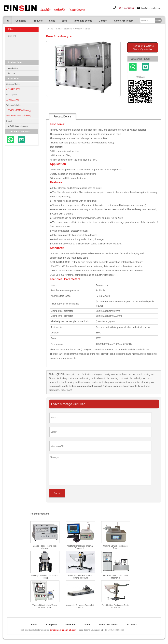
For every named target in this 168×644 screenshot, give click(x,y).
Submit (57, 493)
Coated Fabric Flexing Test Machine (45, 547)
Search (158, 21)
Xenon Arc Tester (123, 21)
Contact (103, 21)
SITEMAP (132, 625)
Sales (52, 21)
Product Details (63, 117)
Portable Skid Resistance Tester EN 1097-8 (115, 606)
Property (12, 73)
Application (13, 68)
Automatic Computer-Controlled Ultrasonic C (80, 606)
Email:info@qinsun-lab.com (63, 630)
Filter (87, 29)
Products (38, 21)
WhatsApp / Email (140, 59)
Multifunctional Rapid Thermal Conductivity (80, 547)
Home (59, 29)
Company (21, 21)
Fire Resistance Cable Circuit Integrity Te (115, 577)
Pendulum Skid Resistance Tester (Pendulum (80, 577)
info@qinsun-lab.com (150, 8)
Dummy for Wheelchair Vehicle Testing (45, 577)
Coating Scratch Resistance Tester (115, 547)
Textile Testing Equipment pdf (91, 630)
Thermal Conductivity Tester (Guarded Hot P (45, 606)
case (64, 21)
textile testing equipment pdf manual (81, 386)
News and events (83, 21)
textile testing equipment (66, 378)
